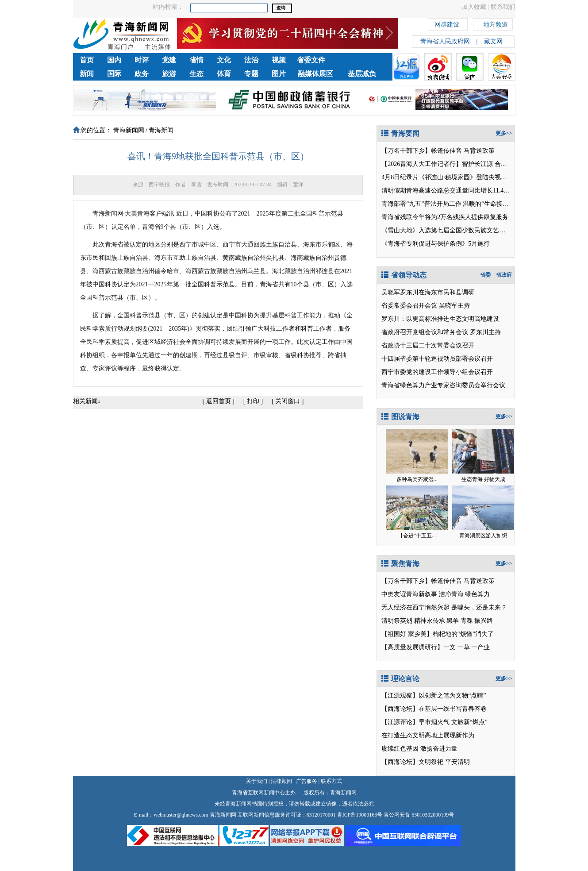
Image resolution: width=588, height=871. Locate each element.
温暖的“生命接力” (487, 204)
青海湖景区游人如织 (483, 536)
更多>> (504, 133)
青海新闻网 (129, 130)
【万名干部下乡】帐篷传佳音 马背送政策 (438, 151)
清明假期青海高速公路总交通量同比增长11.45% (447, 191)
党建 (169, 60)
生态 (196, 74)
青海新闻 (161, 130)
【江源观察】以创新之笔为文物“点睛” (434, 696)
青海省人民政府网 (445, 41)
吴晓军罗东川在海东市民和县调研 (428, 292)
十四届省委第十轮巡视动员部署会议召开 (437, 359)
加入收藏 (474, 7)
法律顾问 (281, 781)
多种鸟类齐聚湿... (417, 479)
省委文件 (311, 60)
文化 (224, 60)
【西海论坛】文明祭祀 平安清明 (426, 762)
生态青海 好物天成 (483, 479)
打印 (253, 401)
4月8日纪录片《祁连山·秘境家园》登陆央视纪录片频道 (457, 177)
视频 (279, 60)
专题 (251, 74)
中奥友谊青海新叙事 (409, 594)
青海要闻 (400, 133)
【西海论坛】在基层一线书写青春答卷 (434, 709)
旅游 (169, 74)
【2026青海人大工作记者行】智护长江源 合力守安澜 (453, 164)
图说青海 (400, 417)
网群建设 (447, 23)
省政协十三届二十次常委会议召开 (428, 345)
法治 (251, 60)
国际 (114, 74)
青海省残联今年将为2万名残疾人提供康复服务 (445, 217)
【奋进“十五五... (417, 536)
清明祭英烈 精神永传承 (413, 621)
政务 (142, 74)
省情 (196, 60)
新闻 (87, 74)
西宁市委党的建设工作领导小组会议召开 (437, 372)
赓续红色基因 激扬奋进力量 (419, 749)
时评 (142, 60)
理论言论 (400, 679)
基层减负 (362, 74)
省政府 (504, 275)
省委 (485, 275)
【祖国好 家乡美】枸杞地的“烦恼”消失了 (438, 634)
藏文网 (493, 41)
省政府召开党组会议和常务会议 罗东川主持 (441, 332)
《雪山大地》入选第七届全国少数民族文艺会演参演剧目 (459, 230)
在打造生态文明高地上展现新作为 (428, 735)
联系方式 (331, 781)
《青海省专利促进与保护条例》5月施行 (436, 244)
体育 (224, 74)
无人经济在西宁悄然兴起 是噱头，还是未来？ (444, 607)
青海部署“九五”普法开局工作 (421, 204)
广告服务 (307, 781)
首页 (87, 60)
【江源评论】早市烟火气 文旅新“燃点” (434, 722)
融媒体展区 (315, 74)
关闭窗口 (288, 401)
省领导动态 (404, 275)
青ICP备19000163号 (360, 815)
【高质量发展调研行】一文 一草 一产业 (436, 647)
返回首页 (219, 401)
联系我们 (503, 7)
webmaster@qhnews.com (181, 815)
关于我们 (257, 781)
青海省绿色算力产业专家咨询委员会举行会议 (443, 385)
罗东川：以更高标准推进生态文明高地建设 (440, 319)
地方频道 (496, 23)
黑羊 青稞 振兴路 (470, 621)
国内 (114, 60)
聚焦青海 (400, 564)
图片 (279, 74)
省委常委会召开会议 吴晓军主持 (426, 306)
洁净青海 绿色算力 (465, 594)
